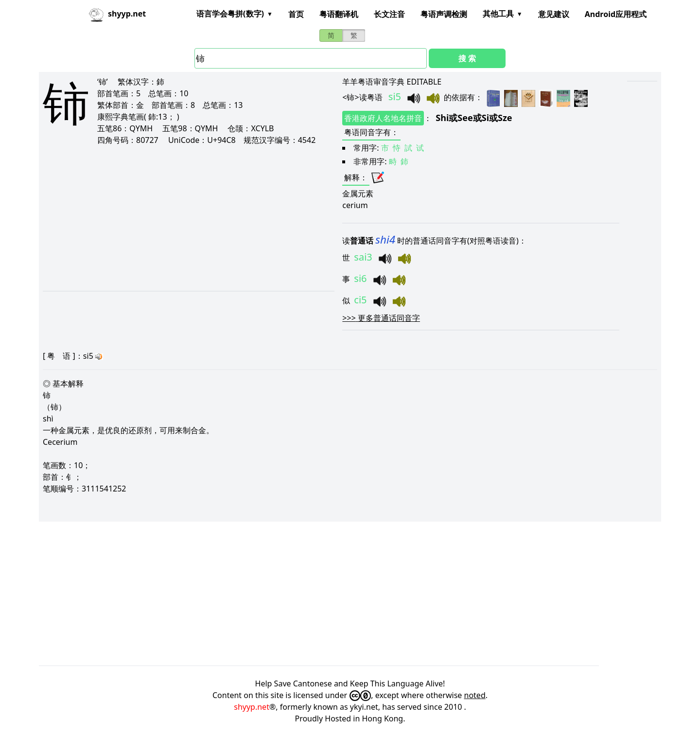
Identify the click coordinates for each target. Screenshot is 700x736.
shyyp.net (252, 707)
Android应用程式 (616, 14)
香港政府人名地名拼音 (383, 118)
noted (475, 695)
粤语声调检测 (444, 14)
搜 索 (467, 58)
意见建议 (554, 14)
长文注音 (389, 14)
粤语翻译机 (339, 14)
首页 (296, 14)
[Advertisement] (174, 218)
